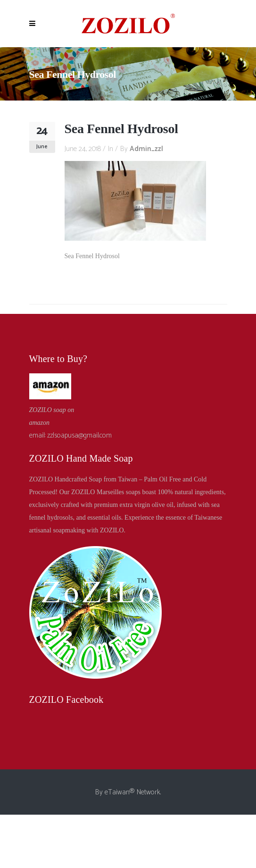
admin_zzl (146, 149)
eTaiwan (117, 792)
